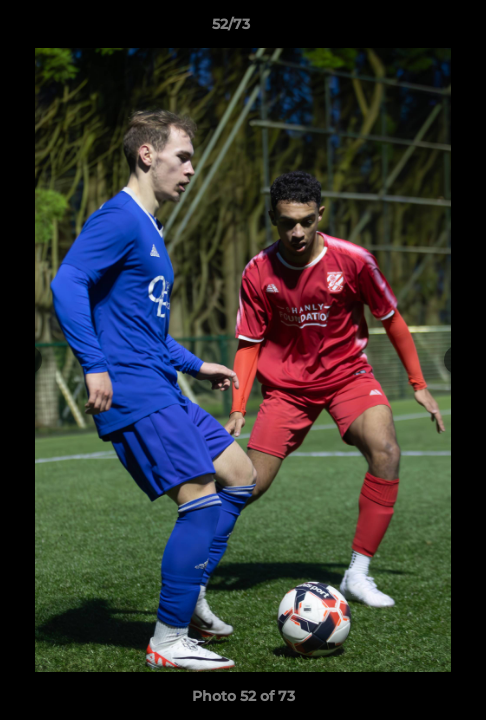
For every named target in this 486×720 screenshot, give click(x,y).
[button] (414, 29)
